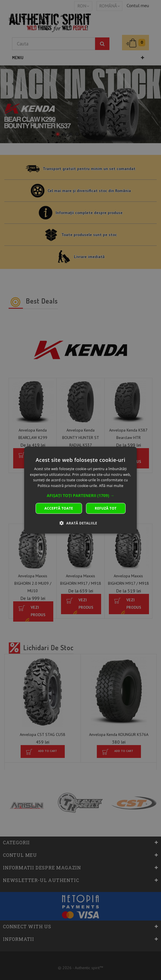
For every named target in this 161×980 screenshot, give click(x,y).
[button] (80, 496)
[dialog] (80, 490)
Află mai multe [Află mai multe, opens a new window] (111, 486)
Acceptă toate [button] (59, 508)
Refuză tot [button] (106, 508)
